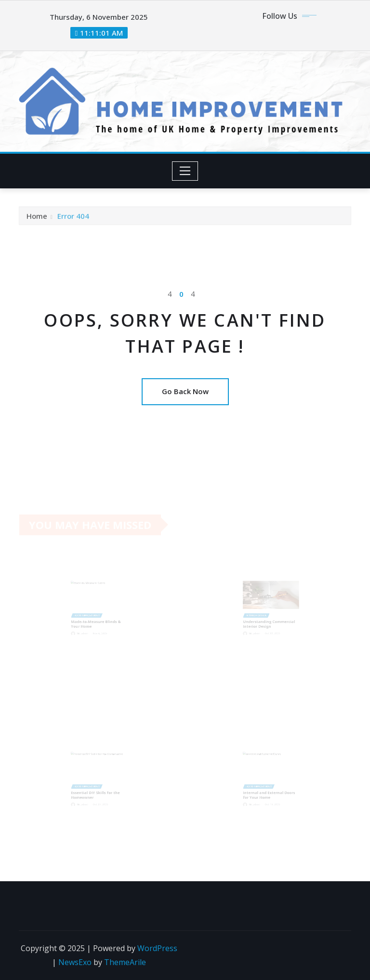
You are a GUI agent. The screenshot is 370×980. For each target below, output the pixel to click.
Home (37, 217)
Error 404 (73, 217)
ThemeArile (125, 962)
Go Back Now (185, 391)
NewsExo (75, 962)
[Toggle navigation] (185, 171)
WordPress (157, 948)
